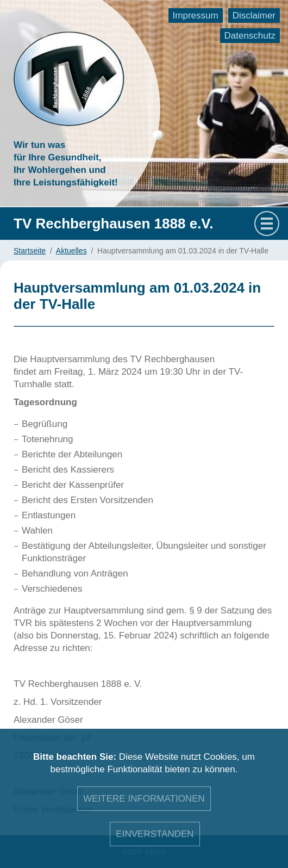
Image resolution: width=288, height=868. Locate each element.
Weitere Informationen (144, 799)
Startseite (30, 251)
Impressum (196, 15)
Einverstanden (155, 834)
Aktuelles (71, 251)
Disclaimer (254, 15)
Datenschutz (250, 36)
